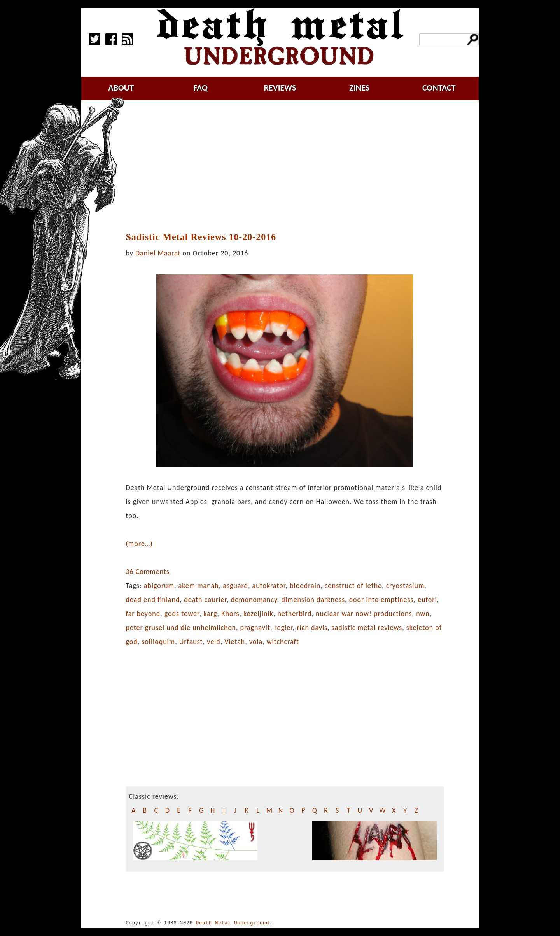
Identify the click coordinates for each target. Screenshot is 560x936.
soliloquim (158, 642)
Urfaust (191, 642)
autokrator (269, 586)
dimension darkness (313, 600)
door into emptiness (381, 600)
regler (284, 628)
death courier (205, 600)
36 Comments (147, 572)
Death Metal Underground (233, 923)
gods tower (182, 614)
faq (200, 88)
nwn (423, 614)
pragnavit (255, 628)
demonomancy (254, 600)
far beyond (143, 614)
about (121, 88)
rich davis (312, 628)
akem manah (199, 586)
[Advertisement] (289, 166)
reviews (280, 88)
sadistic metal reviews (367, 628)
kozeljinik (258, 614)
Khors (230, 614)
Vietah (235, 642)
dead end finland (153, 600)
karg (210, 614)
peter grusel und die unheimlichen (181, 628)
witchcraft (283, 642)
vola (256, 642)
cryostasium (405, 586)
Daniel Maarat (158, 253)
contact (439, 88)
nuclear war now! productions (364, 614)
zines (359, 88)
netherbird (294, 614)
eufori (427, 600)
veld (214, 642)
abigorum (159, 586)
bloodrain (305, 586)
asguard (235, 586)
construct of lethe (353, 586)
